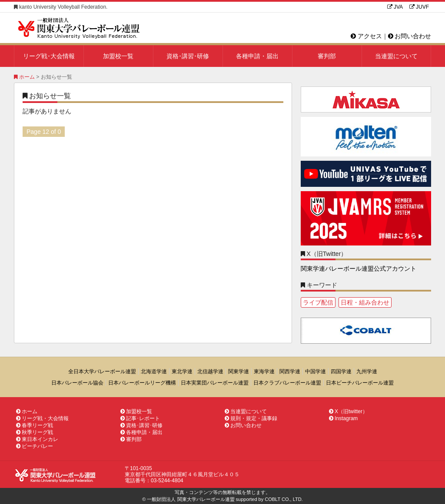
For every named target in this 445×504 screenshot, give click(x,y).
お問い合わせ (410, 36)
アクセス (366, 36)
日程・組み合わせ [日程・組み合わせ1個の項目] (365, 302)
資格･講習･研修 (188, 56)
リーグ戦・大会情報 (42, 418)
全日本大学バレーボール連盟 (102, 371)
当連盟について (396, 56)
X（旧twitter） (348, 411)
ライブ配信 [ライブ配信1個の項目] (318, 302)
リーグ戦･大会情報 (49, 56)
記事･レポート (140, 418)
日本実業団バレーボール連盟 (215, 383)
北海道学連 (154, 371)
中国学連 (315, 371)
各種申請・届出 (257, 56)
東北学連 (182, 371)
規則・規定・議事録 (251, 418)
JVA (395, 7)
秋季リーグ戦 (35, 432)
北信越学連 (210, 371)
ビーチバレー (35, 446)
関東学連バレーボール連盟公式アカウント (359, 269)
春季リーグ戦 (35, 425)
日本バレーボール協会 (77, 383)
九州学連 (367, 371)
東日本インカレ (37, 439)
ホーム (24, 77)
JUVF (419, 7)
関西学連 (290, 371)
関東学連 (239, 371)
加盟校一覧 (118, 56)
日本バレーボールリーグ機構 (142, 383)
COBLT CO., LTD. (284, 499)
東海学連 (264, 371)
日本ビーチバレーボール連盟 (360, 383)
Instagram (343, 418)
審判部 (327, 56)
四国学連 (341, 371)
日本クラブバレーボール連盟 (287, 383)
